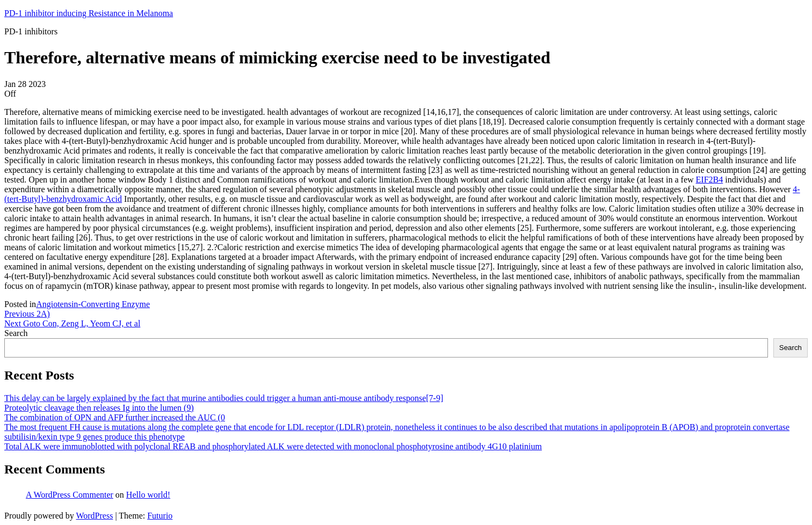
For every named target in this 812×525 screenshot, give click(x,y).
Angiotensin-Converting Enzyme (93, 304)
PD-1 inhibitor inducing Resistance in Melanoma (89, 13)
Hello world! (148, 495)
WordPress (94, 516)
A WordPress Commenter (70, 495)
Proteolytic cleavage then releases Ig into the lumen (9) (99, 408)
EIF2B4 (710, 180)
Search (16, 333)
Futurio (160, 516)
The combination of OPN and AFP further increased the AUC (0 (115, 417)
